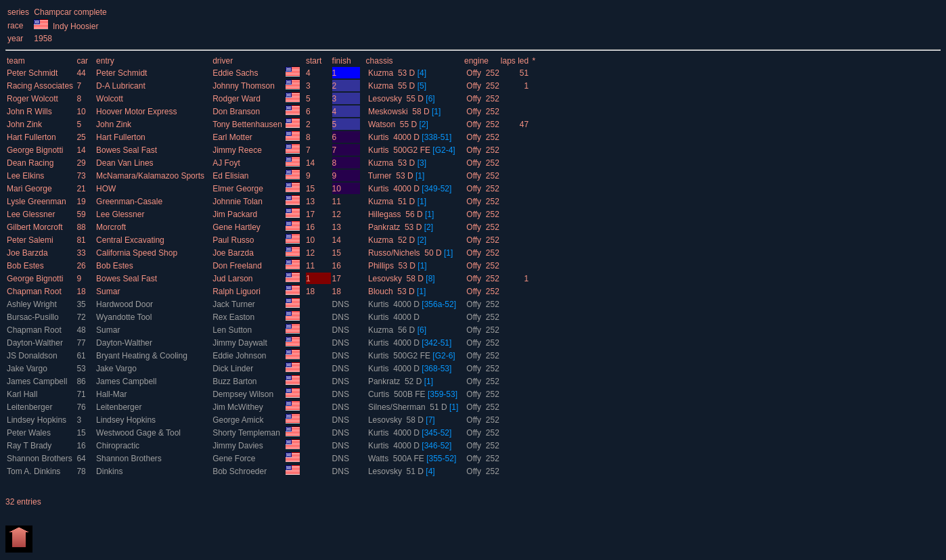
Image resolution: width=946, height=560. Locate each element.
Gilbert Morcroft (36, 227)
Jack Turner (235, 304)
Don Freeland (238, 266)
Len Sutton (233, 330)
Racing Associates (41, 86)
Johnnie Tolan (239, 202)
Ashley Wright (33, 304)
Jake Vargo (28, 369)
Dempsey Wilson (244, 394)
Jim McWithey (239, 407)
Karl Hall (23, 394)
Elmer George (239, 189)
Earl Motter (233, 137)
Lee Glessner (32, 214)
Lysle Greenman (38, 202)
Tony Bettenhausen (248, 124)
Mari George (30, 189)
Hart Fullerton (32, 137)
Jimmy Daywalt (241, 343)
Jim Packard (236, 214)
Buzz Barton (236, 381)
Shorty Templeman (247, 433)
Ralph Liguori (238, 291)
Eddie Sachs (236, 73)
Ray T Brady (30, 446)
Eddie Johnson (241, 356)
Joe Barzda (28, 253)
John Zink (25, 124)
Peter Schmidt (33, 73)
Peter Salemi (31, 240)
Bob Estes (26, 266)
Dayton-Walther (36, 343)
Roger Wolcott (33, 99)
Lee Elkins (27, 176)
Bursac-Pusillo (34, 317)
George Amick (239, 420)
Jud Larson (234, 279)
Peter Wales (30, 433)
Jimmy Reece (238, 150)
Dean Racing (31, 163)
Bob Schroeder (241, 471)
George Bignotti (36, 150)
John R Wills (30, 112)
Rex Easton (234, 317)
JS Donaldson (33, 356)
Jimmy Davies (239, 446)
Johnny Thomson (245, 86)
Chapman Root (35, 291)
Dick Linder (234, 369)
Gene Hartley (238, 227)
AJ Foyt (227, 163)
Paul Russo (234, 240)
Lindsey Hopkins (38, 420)
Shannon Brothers (41, 459)
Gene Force (235, 459)
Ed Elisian (232, 176)
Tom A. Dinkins (35, 471)
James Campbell (38, 381)
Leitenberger (31, 407)
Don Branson (237, 112)
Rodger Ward (238, 99)
